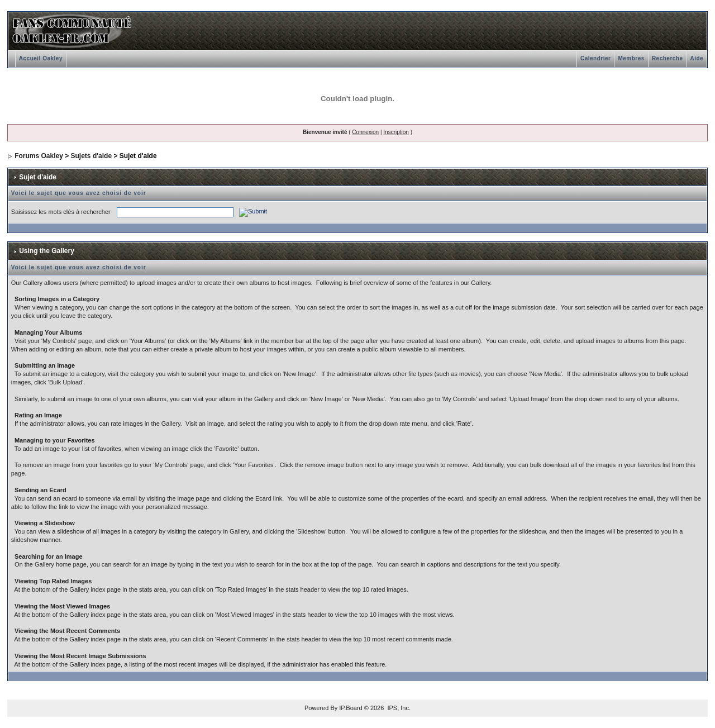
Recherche (668, 58)
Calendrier (595, 58)
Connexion (365, 132)
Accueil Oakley (41, 58)
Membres (631, 58)
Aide (697, 58)
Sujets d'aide (92, 156)
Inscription (396, 132)
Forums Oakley (39, 156)
